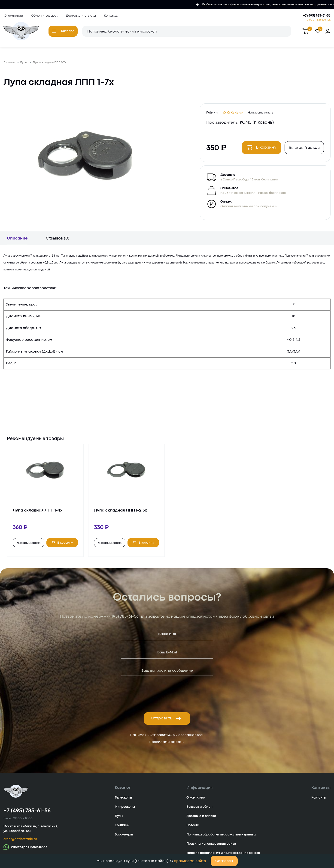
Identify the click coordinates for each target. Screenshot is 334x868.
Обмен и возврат (44, 16)
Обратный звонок (319, 20)
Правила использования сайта (211, 846)
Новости (193, 827)
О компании (13, 16)
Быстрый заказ (304, 149)
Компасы (122, 827)
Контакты (111, 16)
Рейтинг (213, 113)
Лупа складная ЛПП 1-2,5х (120, 512)
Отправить (166, 720)
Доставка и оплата (80, 16)
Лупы (119, 818)
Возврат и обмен (199, 809)
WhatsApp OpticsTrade (25, 849)
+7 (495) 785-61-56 (317, 16)
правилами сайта (190, 861)
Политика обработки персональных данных (221, 836)
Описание (17, 240)
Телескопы (123, 799)
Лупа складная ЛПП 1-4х (38, 512)
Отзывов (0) (58, 240)
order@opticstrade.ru (20, 841)
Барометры (124, 836)
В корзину (261, 149)
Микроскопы (125, 809)
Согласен (224, 861)
